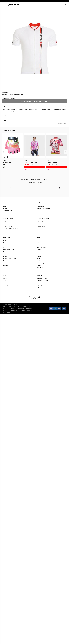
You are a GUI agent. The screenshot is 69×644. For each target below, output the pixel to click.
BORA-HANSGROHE (42, 279)
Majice (38, 259)
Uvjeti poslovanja (41, 226)
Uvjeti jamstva (7, 224)
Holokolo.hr (30, 310)
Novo (5, 241)
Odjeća (5, 279)
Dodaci (5, 281)
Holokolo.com (14, 310)
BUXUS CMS (14, 307)
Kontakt (5, 208)
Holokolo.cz (7, 309)
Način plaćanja (40, 206)
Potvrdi (59, 188)
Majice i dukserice (8, 263)
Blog (4, 206)
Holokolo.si (6, 310)
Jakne (5, 247)
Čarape (5, 254)
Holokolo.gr (7, 312)
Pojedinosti (6, 116)
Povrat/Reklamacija (8, 226)
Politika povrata (7, 222)
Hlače (5, 245)
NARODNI (39, 285)
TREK (38, 283)
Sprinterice (6, 283)
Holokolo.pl (14, 309)
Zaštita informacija (41, 224)
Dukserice (39, 256)
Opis (4, 106)
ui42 (21, 307)
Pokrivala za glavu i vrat (9, 259)
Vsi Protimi (39, 290)
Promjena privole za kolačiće (11, 229)
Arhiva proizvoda (8, 211)
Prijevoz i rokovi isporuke (43, 208)
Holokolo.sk (27, 307)
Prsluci (5, 261)
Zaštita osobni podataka (43, 222)
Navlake (5, 256)
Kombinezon (7, 265)
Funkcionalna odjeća (9, 250)
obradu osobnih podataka (41, 191)
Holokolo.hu (21, 309)
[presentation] (3, 152)
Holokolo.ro (29, 309)
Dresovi (5, 243)
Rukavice (6, 252)
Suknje (38, 261)
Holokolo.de (22, 310)
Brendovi (6, 285)
